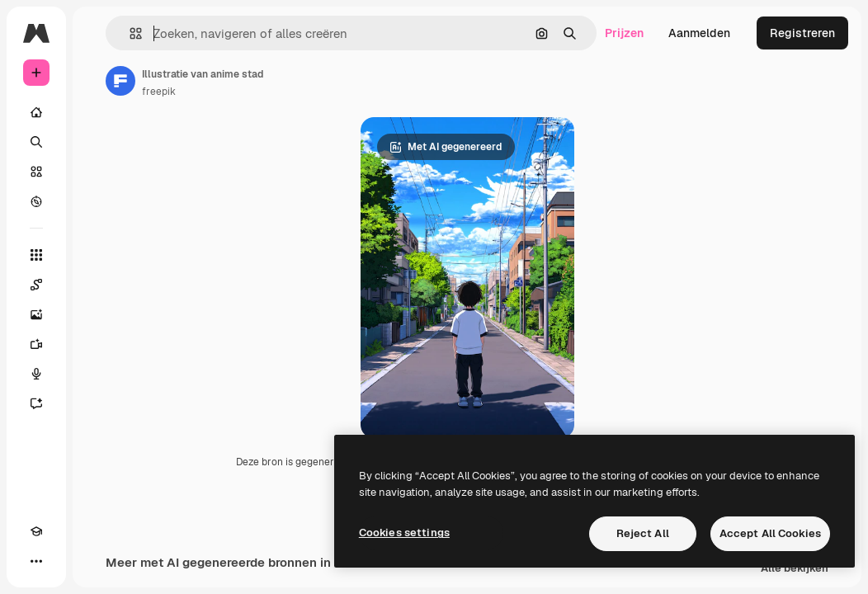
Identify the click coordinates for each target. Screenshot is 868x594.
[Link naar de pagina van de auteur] (120, 81)
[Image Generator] (36, 314)
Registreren (802, 33)
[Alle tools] (36, 255)
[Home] (36, 112)
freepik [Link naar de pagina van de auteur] (159, 92)
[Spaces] (36, 285)
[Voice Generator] (36, 374)
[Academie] (36, 531)
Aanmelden (699, 33)
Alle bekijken (795, 578)
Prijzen (624, 33)
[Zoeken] (36, 142)
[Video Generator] (36, 344)
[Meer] (36, 561)
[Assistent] (36, 403)
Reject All (643, 533)
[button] (129, 33)
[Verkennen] (36, 201)
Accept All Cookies (770, 533)
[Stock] (36, 172)
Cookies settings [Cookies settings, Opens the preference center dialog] (404, 533)
